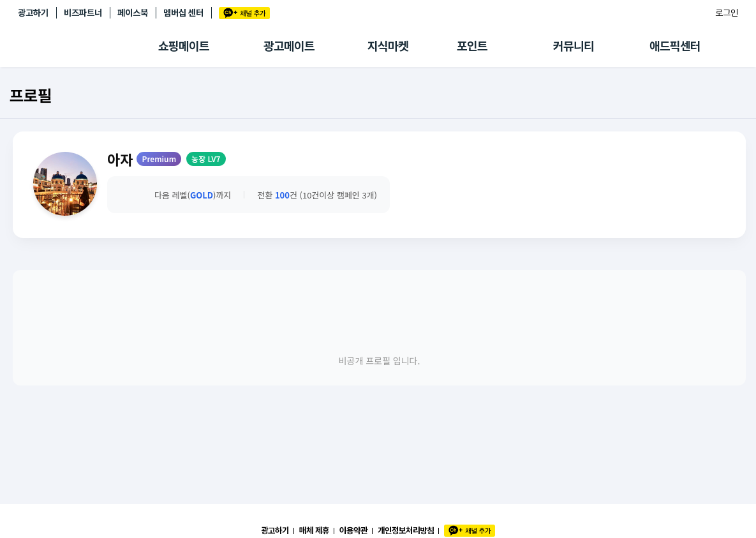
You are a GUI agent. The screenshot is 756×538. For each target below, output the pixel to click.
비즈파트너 (83, 13)
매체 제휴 (314, 530)
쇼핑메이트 (184, 46)
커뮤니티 (574, 46)
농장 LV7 (206, 159)
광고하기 (33, 13)
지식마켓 (388, 46)
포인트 (472, 46)
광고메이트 (289, 46)
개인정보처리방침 (406, 530)
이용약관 (353, 530)
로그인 (727, 13)
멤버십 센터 (183, 13)
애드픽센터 (675, 46)
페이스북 (133, 13)
